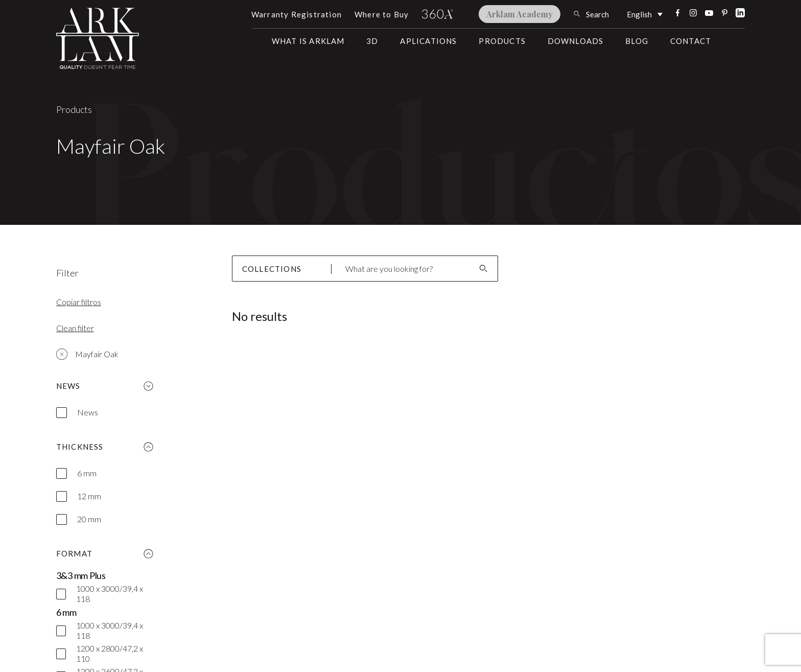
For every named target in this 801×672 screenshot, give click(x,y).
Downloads (576, 41)
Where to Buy (382, 14)
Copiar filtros (79, 302)
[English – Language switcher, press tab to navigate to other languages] (645, 14)
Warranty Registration (297, 14)
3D (372, 41)
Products (502, 41)
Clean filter (75, 328)
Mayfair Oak (87, 354)
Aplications (428, 41)
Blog (637, 41)
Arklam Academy (520, 14)
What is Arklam (308, 41)
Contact (691, 41)
